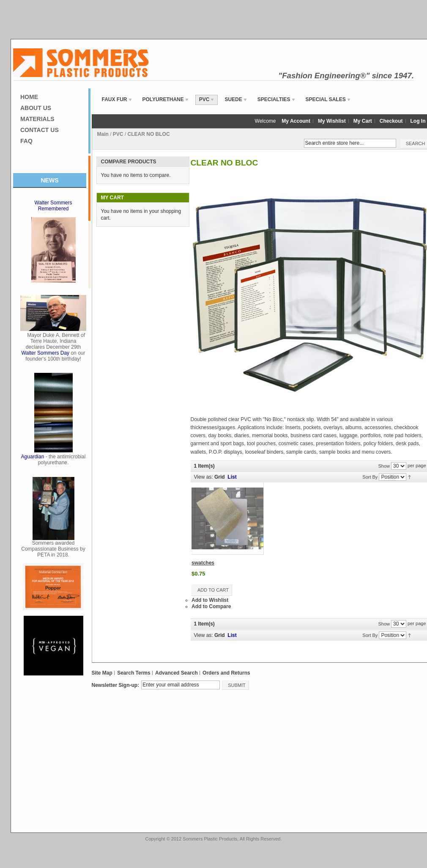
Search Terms (134, 673)
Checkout (391, 121)
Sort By (370, 477)
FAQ (26, 141)
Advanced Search (177, 673)
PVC (118, 134)
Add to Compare (211, 606)
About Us (36, 108)
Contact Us (40, 130)
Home (29, 97)
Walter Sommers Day (46, 353)
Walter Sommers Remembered (53, 206)
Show (384, 466)
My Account (296, 121)
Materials (37, 119)
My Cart (363, 121)
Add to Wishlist (210, 600)
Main (103, 134)
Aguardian (33, 457)
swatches (203, 563)
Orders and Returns (226, 673)
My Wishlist (332, 121)
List (232, 477)
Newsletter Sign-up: (116, 685)
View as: (204, 477)
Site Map (102, 673)
